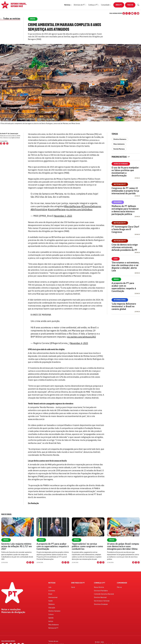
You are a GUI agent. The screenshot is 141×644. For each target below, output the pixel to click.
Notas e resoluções (11, 609)
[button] (68, 5)
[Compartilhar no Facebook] (1, 143)
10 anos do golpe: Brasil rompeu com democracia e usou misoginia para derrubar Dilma (123, 546)
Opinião (51, 618)
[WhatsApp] (135, 13)
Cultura (51, 614)
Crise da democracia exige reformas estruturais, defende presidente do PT (125, 247)
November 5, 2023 (63, 216)
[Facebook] (124, 13)
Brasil (116, 279)
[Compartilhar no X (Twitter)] (4, 143)
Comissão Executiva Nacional (104, 594)
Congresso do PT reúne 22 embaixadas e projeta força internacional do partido (125, 191)
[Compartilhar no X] (30, 562)
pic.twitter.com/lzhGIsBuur (79, 209)
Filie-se (130, 5)
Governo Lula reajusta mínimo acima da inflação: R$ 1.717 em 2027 (17, 546)
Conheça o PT (100, 583)
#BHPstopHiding (39, 209)
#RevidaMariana (72, 206)
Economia (52, 591)
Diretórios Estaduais (101, 604)
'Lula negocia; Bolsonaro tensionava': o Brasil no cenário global (124, 306)
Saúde (51, 601)
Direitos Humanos (120, 139)
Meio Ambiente (119, 144)
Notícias (52, 583)
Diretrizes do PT (78, 583)
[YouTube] (132, 13)
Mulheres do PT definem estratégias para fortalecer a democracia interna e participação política (125, 210)
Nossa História (99, 587)
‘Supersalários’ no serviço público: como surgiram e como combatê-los (87, 546)
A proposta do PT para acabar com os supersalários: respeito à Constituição (124, 287)
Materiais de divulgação (13, 612)
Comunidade (122, 583)
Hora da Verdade (121, 164)
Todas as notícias (10, 18)
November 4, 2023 (79, 343)
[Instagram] (127, 13)
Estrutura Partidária (101, 591)
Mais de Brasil (6, 514)
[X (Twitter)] (129, 13)
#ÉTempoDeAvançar (91, 206)
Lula (116, 259)
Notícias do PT (120, 184)
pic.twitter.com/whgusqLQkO (81, 337)
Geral (73, 587)
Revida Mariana (119, 149)
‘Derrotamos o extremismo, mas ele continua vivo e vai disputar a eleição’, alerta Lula (125, 267)
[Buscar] (138, 5)
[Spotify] (138, 13)
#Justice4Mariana (57, 209)
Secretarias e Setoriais (102, 601)
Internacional (120, 300)
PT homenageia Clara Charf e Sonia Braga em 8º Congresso (125, 229)
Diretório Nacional (100, 597)
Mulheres (118, 202)
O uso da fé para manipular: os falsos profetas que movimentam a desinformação (125, 172)
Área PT (119, 5)
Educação (52, 608)
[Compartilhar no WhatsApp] (7, 143)
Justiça (51, 621)
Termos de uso (53, 641)
